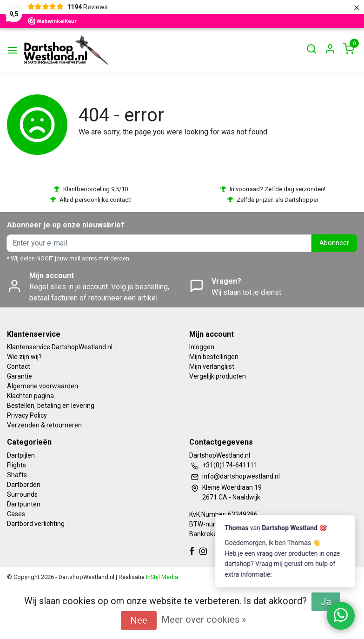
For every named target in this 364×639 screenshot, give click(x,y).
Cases (16, 514)
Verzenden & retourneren (44, 425)
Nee (139, 620)
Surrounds (22, 494)
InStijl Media (161, 577)
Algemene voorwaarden (43, 386)
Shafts (17, 475)
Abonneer (334, 243)
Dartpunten (24, 504)
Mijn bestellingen (214, 357)
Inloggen (202, 347)
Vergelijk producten (218, 376)
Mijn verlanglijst (212, 366)
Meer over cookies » (204, 619)
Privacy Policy (27, 415)
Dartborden (24, 485)
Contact (19, 366)
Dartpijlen (21, 455)
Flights (17, 465)
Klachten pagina (30, 396)
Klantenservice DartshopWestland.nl (60, 347)
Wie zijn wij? (24, 357)
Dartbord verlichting (36, 524)
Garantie (20, 376)
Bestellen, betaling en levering (51, 406)
